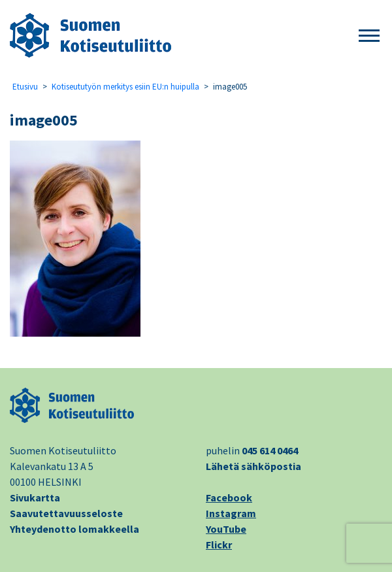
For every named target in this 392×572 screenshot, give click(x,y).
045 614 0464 (270, 450)
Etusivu (25, 87)
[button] (369, 36)
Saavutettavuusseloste (66, 513)
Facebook (229, 497)
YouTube (226, 529)
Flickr (219, 545)
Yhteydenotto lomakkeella (74, 529)
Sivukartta (35, 497)
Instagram (231, 513)
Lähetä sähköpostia (253, 466)
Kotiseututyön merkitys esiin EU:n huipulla (125, 87)
